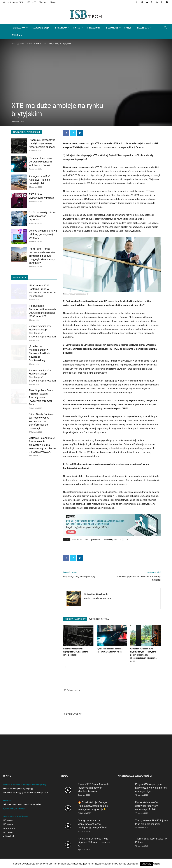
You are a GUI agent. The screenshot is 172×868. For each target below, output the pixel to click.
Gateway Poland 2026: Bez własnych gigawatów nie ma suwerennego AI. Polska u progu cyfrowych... (43, 445)
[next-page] (70, 667)
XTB (126, 539)
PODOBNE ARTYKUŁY (75, 619)
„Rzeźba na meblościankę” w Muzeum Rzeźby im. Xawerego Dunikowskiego (40, 353)
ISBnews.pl (8, 820)
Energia (17, 35)
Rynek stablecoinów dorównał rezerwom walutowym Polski (40, 162)
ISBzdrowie (43, 2)
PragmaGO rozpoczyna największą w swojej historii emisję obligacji (75, 652)
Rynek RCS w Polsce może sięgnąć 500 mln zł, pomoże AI (94, 842)
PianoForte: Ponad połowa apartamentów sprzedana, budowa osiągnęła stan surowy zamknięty (42, 256)
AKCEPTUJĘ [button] (146, 864)
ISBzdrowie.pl (9, 828)
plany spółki (96, 539)
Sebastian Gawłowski (96, 594)
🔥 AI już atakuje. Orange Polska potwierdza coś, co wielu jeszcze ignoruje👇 (93, 806)
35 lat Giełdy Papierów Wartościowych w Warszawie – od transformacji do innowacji (42, 421)
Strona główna (18, 44)
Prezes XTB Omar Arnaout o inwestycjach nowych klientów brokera (94, 788)
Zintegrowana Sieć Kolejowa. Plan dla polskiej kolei (40, 180)
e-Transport (95, 28)
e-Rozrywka (62, 28)
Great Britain (77, 539)
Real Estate (144, 28)
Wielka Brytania (111, 539)
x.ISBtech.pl (8, 836)
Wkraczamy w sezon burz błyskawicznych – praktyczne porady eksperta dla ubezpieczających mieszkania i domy (144, 655)
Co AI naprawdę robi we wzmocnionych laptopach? (42, 216)
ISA (87, 539)
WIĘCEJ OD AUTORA (99, 619)
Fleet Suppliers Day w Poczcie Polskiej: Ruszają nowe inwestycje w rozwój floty (41, 397)
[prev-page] (65, 667)
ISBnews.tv (8, 824)
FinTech (78, 28)
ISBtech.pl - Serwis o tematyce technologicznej (25, 785)
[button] (165, 28)
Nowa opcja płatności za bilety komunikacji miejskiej (139, 578)
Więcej (157, 864)
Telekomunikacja (41, 28)
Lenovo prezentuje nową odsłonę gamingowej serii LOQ (43, 234)
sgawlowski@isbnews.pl (14, 808)
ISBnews (53, 2)
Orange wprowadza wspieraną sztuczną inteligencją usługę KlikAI (92, 824)
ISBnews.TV (32, 2)
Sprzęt (129, 28)
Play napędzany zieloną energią (79, 577)
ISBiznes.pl (8, 832)
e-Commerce (113, 28)
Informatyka (20, 28)
